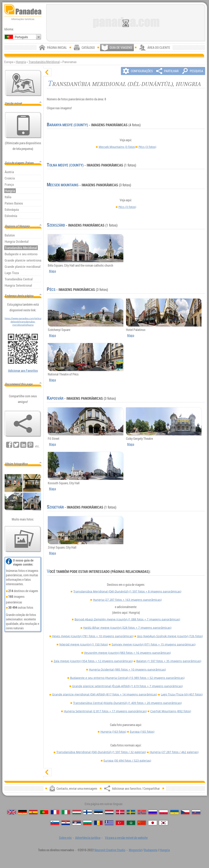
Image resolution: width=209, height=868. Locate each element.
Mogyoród (135, 850)
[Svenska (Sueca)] (131, 812)
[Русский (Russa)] (153, 812)
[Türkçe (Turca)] (120, 823)
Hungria (21, 62)
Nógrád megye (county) (84, 644)
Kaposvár (55, 398)
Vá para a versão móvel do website (126, 838)
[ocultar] (47, 72)
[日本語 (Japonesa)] (153, 823)
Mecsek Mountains (117, 147)
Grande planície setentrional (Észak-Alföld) (127, 686)
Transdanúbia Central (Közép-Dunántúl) (127, 703)
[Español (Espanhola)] (33, 812)
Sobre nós (65, 838)
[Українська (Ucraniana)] (174, 812)
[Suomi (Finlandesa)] (88, 812)
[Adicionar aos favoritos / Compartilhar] (23, 424)
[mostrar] (47, 772)
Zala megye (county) (93, 661)
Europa (142, 732)
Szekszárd (56, 225)
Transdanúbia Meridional (44, 62)
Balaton (169, 661)
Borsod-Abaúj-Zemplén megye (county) (127, 619)
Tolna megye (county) (65, 165)
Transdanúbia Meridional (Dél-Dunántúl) (127, 591)
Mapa (52, 271)
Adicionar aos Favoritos (23, 371)
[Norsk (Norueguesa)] (142, 812)
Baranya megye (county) (67, 125)
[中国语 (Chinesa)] (142, 823)
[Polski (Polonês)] (164, 812)
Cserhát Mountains (171, 711)
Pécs (147, 147)
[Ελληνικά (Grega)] (109, 823)
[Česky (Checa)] (185, 812)
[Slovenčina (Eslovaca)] (196, 812)
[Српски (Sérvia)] (77, 823)
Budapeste (151, 850)
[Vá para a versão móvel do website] (23, 125)
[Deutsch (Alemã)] (22, 812)
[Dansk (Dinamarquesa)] (120, 812)
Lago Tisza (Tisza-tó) (182, 694)
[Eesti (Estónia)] (98, 812)
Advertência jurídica (88, 838)
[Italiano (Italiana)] (66, 812)
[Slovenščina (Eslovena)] (55, 823)
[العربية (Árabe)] (131, 823)
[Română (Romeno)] (98, 823)
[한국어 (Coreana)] (163, 823)
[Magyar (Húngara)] (77, 812)
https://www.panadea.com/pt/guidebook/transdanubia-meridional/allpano (23, 321)
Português (21, 37)
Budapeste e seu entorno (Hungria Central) (127, 678)
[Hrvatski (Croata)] (66, 823)
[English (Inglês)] (12, 812)
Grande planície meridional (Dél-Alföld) (105, 694)
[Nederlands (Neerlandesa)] (109, 812)
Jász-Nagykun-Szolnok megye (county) (170, 636)
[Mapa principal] (23, 83)
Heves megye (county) (93, 636)
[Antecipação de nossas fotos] (23, 539)
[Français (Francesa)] (55, 812)
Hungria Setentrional (105, 711)
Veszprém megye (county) (127, 653)
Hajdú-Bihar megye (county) (127, 628)
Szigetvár (55, 507)
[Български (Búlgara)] (87, 823)
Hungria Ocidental (127, 669)
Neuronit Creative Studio (110, 850)
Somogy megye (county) (154, 644)
